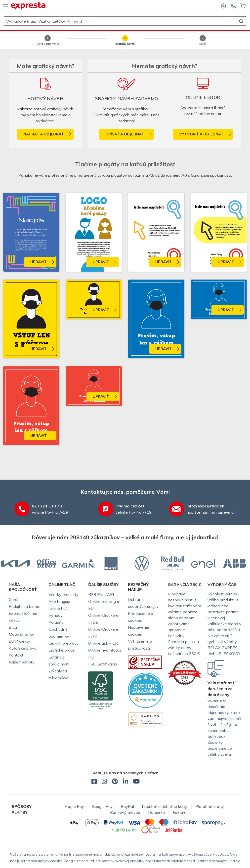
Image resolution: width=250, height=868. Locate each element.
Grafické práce (62, 650)
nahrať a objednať (43, 134)
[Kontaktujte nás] (233, 6)
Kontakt (16, 655)
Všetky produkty (63, 594)
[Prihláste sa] (223, 6)
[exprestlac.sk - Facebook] (94, 782)
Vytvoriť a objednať (201, 134)
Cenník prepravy (64, 643)
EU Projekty (20, 641)
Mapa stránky (21, 634)
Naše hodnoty (22, 662)
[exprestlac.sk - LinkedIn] (125, 782)
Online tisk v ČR (103, 643)
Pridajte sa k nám (24, 606)
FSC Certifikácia (103, 664)
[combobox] (125, 21)
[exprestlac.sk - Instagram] (104, 782)
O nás (14, 599)
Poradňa (56, 622)
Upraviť (38, 262)
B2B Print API (101, 594)
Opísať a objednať (125, 134)
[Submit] (241, 21)
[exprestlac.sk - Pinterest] (115, 782)
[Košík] (243, 6)
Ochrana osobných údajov (218, 861)
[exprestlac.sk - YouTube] (136, 782)
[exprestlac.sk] (28, 6)
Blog (13, 627)
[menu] (5, 6)
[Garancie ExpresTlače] (185, 672)
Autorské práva (23, 648)
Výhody (56, 615)
